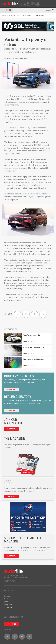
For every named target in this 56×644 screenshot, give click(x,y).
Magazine (8, 604)
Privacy (7, 596)
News (25, 341)
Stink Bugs (41, 16)
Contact (7, 599)
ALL (18, 16)
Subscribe (11, 429)
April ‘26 (28, 472)
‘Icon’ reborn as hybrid (32, 335)
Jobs (6, 602)
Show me (11, 390)
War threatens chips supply (34, 359)
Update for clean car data (34, 347)
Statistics (28, 16)
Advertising (9, 607)
